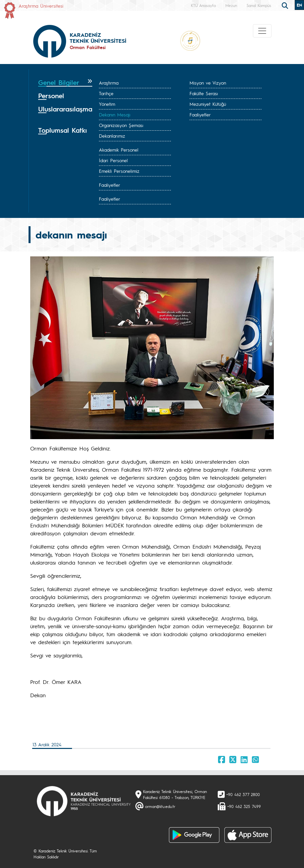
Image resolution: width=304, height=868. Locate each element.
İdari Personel (113, 160)
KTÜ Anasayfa (203, 5)
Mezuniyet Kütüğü (208, 104)
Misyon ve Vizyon (208, 83)
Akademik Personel (119, 150)
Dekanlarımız (112, 136)
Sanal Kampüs (259, 5)
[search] (286, 5)
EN (299, 5)
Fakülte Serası (204, 93)
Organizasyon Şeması (121, 125)
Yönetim (107, 104)
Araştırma (109, 83)
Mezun (231, 5)
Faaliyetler (200, 114)
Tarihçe (106, 93)
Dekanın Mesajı (115, 114)
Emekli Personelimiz (119, 171)
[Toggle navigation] (262, 31)
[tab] (65, 83)
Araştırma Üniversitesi (41, 6)
